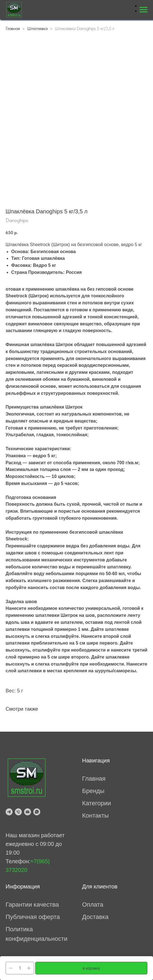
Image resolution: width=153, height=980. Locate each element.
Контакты (96, 816)
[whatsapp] (37, 812)
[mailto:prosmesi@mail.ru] (28, 812)
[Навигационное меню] (143, 10)
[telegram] (9, 812)
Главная (13, 28)
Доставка (95, 917)
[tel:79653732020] (18, 812)
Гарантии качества (32, 905)
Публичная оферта (33, 917)
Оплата (93, 905)
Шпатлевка (37, 28)
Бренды (93, 791)
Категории (97, 803)
